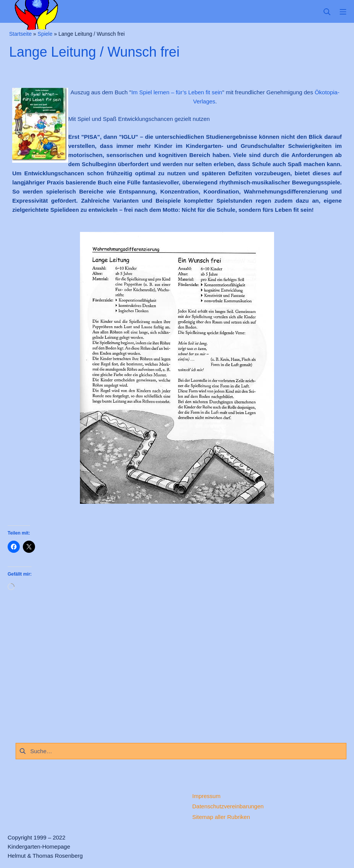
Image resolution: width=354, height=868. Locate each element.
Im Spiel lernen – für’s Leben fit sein (177, 92)
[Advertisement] (177, 664)
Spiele (45, 34)
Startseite (20, 34)
